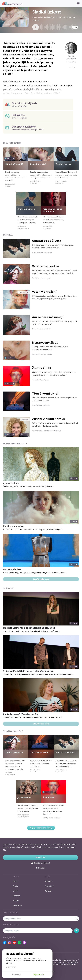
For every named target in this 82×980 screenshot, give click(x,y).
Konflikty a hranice (13, 526)
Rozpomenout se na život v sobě (52, 210)
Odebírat (77, 931)
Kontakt (48, 891)
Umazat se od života (47, 241)
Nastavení (16, 975)
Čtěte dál (8, 235)
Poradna (16, 896)
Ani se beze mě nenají (48, 317)
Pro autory (49, 886)
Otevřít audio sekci (41, 579)
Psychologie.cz (12, 3)
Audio (15, 886)
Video (15, 891)
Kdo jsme (49, 881)
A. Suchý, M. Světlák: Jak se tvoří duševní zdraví (28, 671)
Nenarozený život (45, 342)
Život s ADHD (41, 368)
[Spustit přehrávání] (36, 27)
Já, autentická (24, 798)
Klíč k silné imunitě (14, 164)
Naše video (8, 588)
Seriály (16, 900)
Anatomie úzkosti (26, 209)
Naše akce (17, 905)
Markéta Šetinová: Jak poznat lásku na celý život (29, 628)
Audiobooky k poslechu (15, 444)
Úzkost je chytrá (38, 164)
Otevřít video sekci (41, 724)
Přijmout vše (38, 975)
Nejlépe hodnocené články (41, 828)
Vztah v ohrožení (44, 292)
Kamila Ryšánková (71, 57)
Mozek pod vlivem (13, 569)
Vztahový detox (63, 164)
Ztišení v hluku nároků (49, 419)
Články (16, 881)
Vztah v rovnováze (45, 266)
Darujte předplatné (41, 863)
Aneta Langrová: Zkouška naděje (21, 714)
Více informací (11, 967)
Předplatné (41, 857)
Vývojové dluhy (11, 483)
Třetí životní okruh (46, 393)
